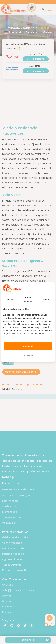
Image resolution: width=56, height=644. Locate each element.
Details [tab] (46, 300)
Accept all (28, 346)
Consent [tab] (10, 300)
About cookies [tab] (28, 300)
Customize (28, 355)
